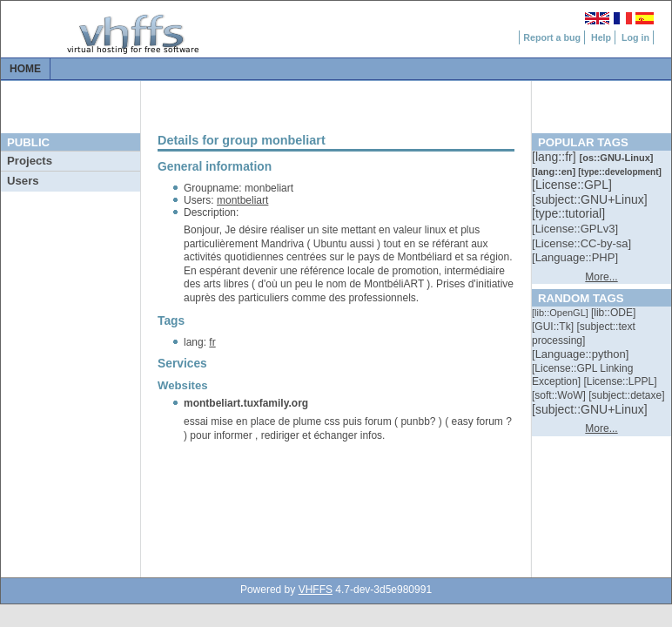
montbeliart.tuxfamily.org (246, 403)
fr (212, 342)
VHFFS (316, 590)
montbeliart (242, 200)
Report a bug (552, 37)
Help (601, 37)
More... (601, 277)
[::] (555, 157)
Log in (635, 37)
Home (25, 69)
